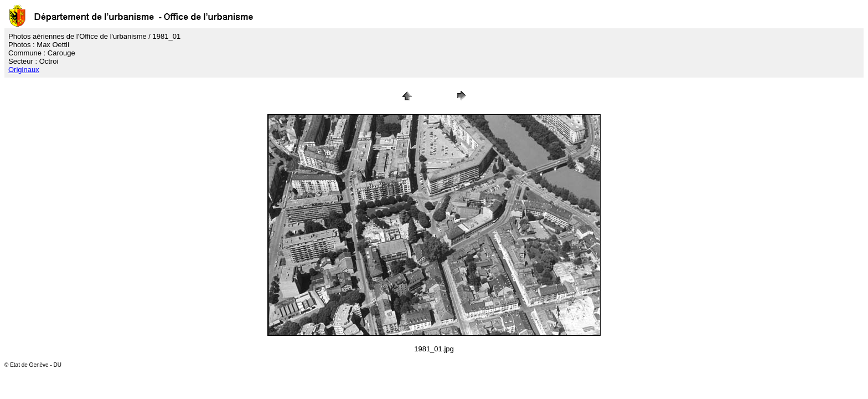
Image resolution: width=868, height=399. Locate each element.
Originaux (24, 70)
